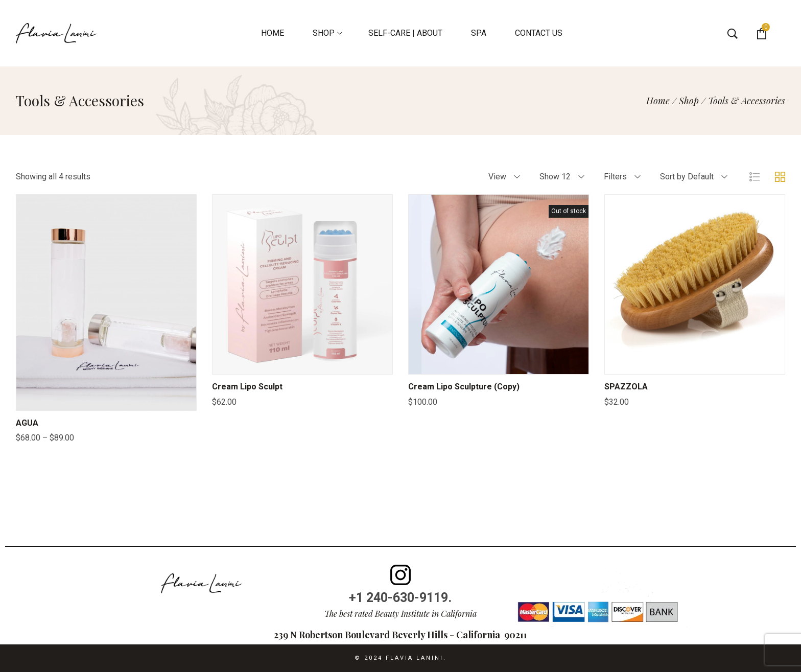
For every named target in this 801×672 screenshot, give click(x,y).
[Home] (658, 101)
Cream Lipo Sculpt (247, 387)
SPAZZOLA (626, 387)
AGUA (27, 423)
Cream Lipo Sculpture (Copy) (464, 387)
